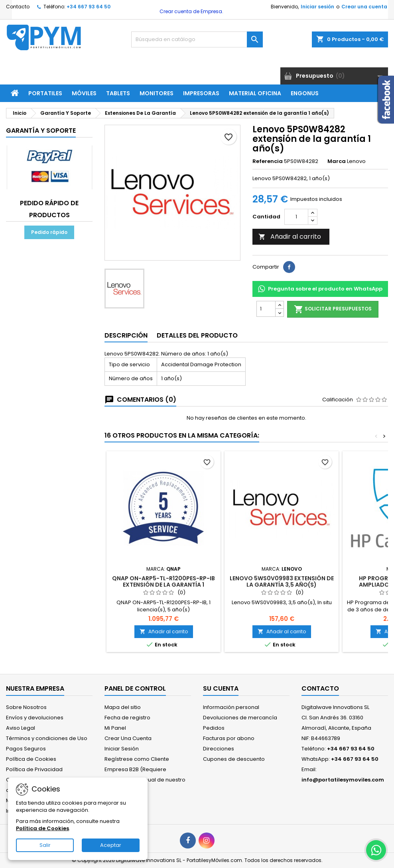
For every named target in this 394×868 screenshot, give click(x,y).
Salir (45, 845)
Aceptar (111, 845)
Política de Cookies (31, 759)
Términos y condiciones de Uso (47, 738)
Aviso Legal (21, 728)
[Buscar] (197, 39)
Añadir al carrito (290, 237)
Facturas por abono (229, 738)
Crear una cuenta (364, 7)
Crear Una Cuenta (128, 738)
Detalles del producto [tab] (197, 335)
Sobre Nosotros (26, 707)
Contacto (18, 7)
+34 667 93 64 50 (89, 7)
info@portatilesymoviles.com (343, 780)
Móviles (84, 93)
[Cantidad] (296, 217)
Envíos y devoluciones (35, 718)
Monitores (157, 93)
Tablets (118, 93)
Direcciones (219, 749)
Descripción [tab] (126, 335)
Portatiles (45, 93)
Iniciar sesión (317, 7)
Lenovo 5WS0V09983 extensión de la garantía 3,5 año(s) (282, 581)
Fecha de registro (127, 718)
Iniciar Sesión (122, 749)
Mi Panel (115, 728)
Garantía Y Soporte (41, 131)
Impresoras (201, 93)
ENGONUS (305, 93)
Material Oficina (255, 93)
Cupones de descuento (234, 759)
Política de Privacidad (34, 769)
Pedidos (214, 728)
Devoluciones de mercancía (240, 718)
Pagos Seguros (26, 749)
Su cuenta (221, 688)
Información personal (231, 707)
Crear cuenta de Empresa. (191, 11)
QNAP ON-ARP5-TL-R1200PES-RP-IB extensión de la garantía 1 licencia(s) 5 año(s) (164, 585)
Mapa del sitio (123, 707)
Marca (337, 161)
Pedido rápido (49, 232)
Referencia (268, 161)
